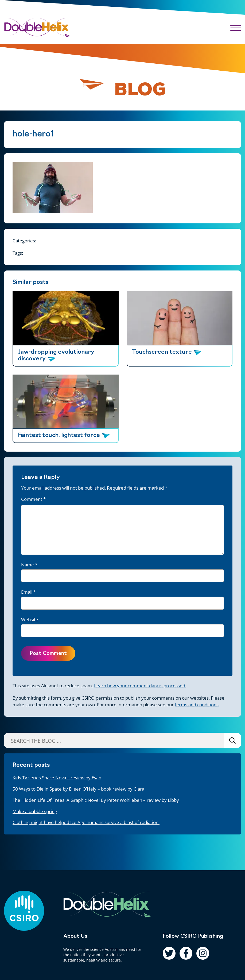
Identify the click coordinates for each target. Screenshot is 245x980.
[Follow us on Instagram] (203, 953)
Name (29, 565)
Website (30, 619)
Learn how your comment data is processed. (140, 686)
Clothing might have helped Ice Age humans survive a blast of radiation (86, 822)
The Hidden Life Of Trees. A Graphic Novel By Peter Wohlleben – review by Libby (96, 800)
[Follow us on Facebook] (186, 953)
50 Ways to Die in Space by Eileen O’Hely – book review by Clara (78, 789)
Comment (33, 499)
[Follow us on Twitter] (169, 953)
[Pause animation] (95, 87)
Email (28, 592)
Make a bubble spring (35, 811)
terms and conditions (197, 705)
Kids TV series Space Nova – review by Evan (57, 778)
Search (232, 740)
